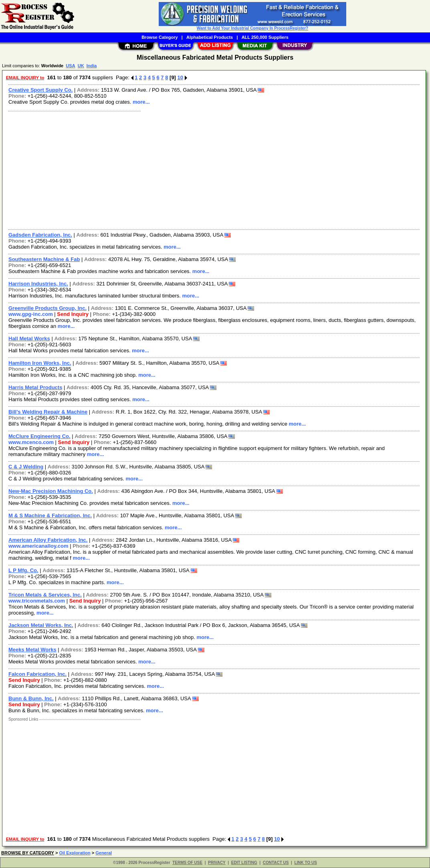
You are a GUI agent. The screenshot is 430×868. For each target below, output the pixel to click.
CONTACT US (276, 863)
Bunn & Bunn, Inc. (31, 698)
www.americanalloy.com (38, 546)
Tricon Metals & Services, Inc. (45, 595)
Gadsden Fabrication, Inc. (40, 235)
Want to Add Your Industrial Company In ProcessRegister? (252, 28)
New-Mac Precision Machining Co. (51, 491)
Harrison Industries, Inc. (38, 284)
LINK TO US (305, 863)
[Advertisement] (214, 169)
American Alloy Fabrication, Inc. (48, 540)
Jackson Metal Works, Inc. (41, 625)
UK (81, 66)
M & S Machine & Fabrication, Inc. (50, 515)
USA (70, 66)
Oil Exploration (75, 853)
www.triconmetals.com (37, 601)
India (92, 66)
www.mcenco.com (31, 442)
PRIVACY (217, 863)
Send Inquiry (73, 314)
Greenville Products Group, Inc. (47, 308)
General (104, 853)
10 (180, 77)
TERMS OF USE (187, 863)
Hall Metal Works (29, 339)
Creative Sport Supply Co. (40, 90)
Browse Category (159, 37)
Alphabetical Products (210, 37)
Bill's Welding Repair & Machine (48, 412)
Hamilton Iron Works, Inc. (40, 363)
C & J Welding (26, 467)
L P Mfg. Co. (23, 570)
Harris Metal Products (35, 387)
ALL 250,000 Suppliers (265, 37)
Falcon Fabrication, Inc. (37, 674)
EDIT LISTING (244, 863)
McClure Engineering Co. (39, 436)
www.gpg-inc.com (31, 314)
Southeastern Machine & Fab (44, 259)
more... (141, 102)
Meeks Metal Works (32, 650)
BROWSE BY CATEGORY (28, 853)
